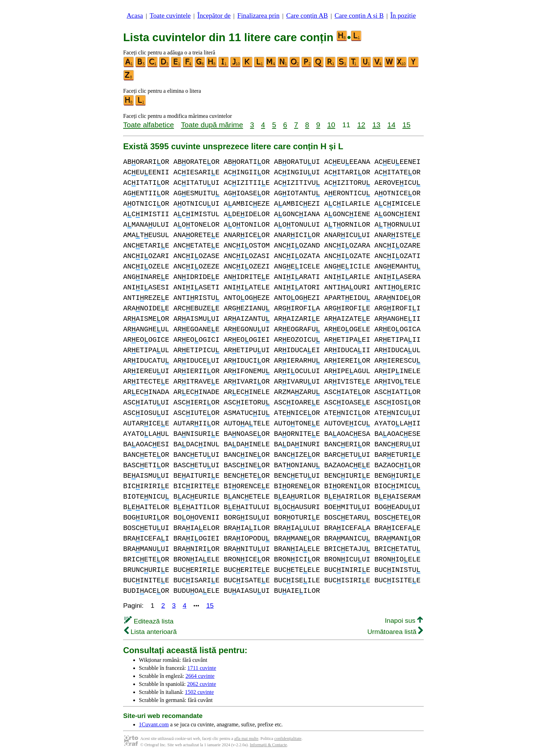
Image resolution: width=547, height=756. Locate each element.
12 (361, 125)
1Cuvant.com (154, 724)
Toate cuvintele (170, 16)
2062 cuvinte (201, 684)
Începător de (214, 16)
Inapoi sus (404, 621)
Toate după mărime (212, 125)
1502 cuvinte (199, 692)
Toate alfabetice (149, 125)
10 (331, 125)
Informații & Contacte (268, 745)
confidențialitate (288, 739)
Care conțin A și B (359, 16)
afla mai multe (246, 739)
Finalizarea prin (258, 16)
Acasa (135, 16)
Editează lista (149, 621)
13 (376, 125)
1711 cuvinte (202, 668)
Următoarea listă (395, 632)
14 (391, 125)
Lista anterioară (151, 632)
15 (406, 125)
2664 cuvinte (200, 676)
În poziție (403, 16)
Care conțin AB (307, 16)
